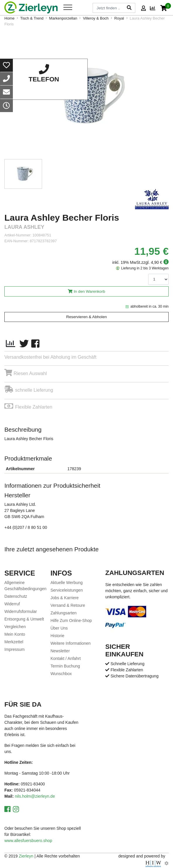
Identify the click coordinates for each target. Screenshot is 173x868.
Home (9, 18)
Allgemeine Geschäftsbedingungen (25, 586)
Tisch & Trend (32, 18)
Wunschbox (61, 674)
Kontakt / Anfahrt (66, 658)
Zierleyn (26, 856)
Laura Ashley (24, 227)
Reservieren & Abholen (86, 317)
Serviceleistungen (67, 590)
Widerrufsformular (21, 611)
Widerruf (12, 604)
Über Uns (59, 628)
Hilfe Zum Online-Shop (71, 621)
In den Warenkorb (89, 291)
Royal (119, 18)
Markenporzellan (63, 18)
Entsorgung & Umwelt (24, 619)
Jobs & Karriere (65, 598)
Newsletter (60, 651)
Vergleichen (15, 627)
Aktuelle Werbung (67, 583)
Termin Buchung (65, 666)
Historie (57, 636)
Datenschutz (16, 596)
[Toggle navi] (68, 7)
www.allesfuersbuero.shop (28, 841)
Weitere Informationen (71, 643)
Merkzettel (14, 642)
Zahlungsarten (64, 613)
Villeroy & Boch (96, 18)
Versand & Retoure (68, 605)
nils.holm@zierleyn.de (35, 796)
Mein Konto (15, 634)
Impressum (14, 649)
